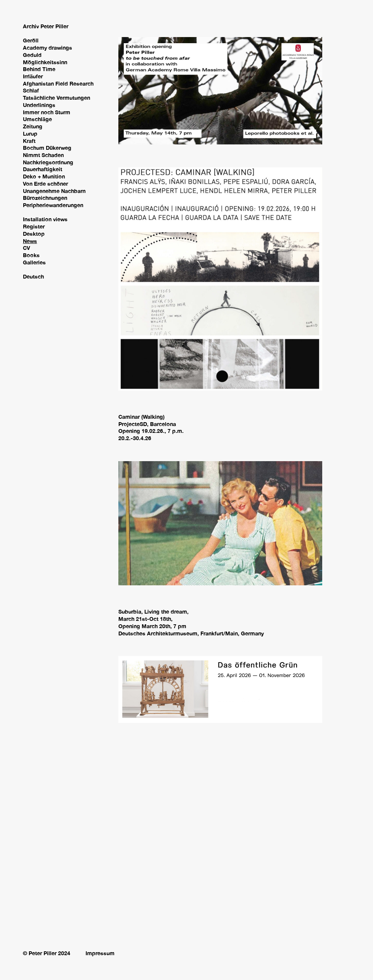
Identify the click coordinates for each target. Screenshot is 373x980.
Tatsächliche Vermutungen (57, 98)
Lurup (30, 134)
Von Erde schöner (45, 184)
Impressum (100, 953)
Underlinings (39, 105)
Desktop (34, 234)
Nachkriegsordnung (48, 162)
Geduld (32, 55)
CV (27, 248)
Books (31, 255)
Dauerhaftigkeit (43, 169)
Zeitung (33, 126)
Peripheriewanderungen (53, 205)
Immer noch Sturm (47, 112)
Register (34, 226)
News (30, 241)
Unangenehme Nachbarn (54, 191)
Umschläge (37, 119)
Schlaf (31, 90)
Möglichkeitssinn (45, 62)
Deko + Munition (44, 176)
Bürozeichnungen (45, 198)
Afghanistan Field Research (58, 83)
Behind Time (39, 69)
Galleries (34, 262)
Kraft (29, 141)
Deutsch (33, 276)
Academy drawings (48, 48)
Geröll (31, 40)
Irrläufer (33, 76)
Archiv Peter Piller (46, 26)
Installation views (45, 219)
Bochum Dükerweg (47, 148)
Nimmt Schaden (43, 155)
